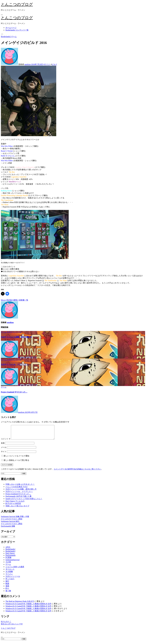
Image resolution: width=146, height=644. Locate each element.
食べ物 (8, 593)
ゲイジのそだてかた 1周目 (12, 522)
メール (4, 450)
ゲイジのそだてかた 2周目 (12, 526)
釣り (7, 591)
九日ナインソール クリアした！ (15, 364)
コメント (6, 442)
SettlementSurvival (12, 562)
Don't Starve (10, 556)
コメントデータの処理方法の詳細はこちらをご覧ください (77, 472)
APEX (8, 550)
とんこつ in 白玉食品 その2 (16, 489)
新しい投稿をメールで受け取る (16, 463)
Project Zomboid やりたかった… (14, 392)
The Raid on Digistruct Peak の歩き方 (20, 604)
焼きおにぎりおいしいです (12, 627)
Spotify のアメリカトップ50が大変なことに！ (24, 501)
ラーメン (9, 577)
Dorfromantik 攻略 (8, 529)
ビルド (54, 64)
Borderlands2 (6, 37)
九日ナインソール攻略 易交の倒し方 (16, 337)
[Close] (2, 640)
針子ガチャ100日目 (13, 506)
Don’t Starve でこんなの (15, 504)
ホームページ (11, 28)
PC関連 (8, 560)
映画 (7, 586)
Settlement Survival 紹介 (10, 524)
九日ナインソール (14, 332)
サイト (4, 454)
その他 (8, 565)
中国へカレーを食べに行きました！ (20, 487)
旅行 (7, 584)
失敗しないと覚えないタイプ (17, 509)
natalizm (28, 64)
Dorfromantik (10, 558)
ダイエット (10, 572)
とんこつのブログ (17, 4)
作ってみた (10, 581)
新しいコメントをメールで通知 (16, 459)
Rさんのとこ (6, 624)
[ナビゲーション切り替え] (2, 15)
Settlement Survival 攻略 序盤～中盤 (15, 519)
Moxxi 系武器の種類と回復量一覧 (15, 300)
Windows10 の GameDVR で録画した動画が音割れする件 (28, 606)
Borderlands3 (10, 554)
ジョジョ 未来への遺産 (15, 569)
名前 (3, 446)
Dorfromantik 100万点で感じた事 (18, 499)
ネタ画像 (9, 574)
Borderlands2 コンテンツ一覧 (17, 30)
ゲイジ (47, 64)
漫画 (7, 589)
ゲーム (14, 37)
